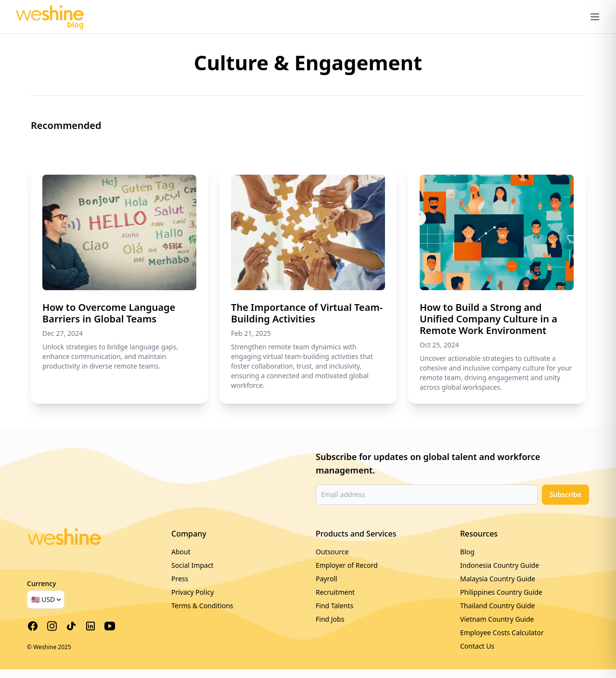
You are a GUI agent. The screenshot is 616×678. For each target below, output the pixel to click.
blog (76, 25)
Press (180, 579)
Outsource (332, 552)
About (181, 552)
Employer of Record (347, 565)
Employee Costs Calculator (502, 633)
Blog (467, 552)
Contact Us (477, 646)
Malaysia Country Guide (498, 579)
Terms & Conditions (202, 606)
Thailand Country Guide (497, 606)
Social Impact (192, 565)
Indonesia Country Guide (500, 565)
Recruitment (335, 592)
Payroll (327, 579)
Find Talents (334, 606)
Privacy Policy (192, 592)
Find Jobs (330, 619)
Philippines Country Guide (501, 592)
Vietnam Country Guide (497, 619)
